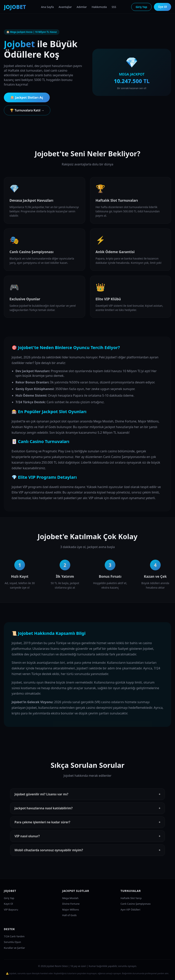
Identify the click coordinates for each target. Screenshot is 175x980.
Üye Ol (163, 7)
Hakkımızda (99, 7)
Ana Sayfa (47, 7)
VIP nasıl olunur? (87, 839)
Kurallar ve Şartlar (14, 948)
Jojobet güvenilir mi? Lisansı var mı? (87, 798)
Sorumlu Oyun (12, 942)
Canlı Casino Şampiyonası (136, 904)
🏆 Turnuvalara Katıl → (27, 110)
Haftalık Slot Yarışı (131, 898)
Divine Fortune (71, 904)
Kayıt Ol (8, 904)
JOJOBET (15, 7)
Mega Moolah (70, 898)
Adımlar (82, 7)
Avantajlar (65, 7)
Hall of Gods (69, 915)
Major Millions (70, 910)
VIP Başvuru (11, 910)
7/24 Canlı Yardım (14, 936)
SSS (114, 7)
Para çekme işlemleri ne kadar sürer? (87, 825)
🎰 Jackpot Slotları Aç (27, 97)
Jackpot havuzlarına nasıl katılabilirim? (87, 811)
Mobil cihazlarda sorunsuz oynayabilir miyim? (87, 853)
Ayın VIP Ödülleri (130, 910)
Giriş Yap (141, 7)
